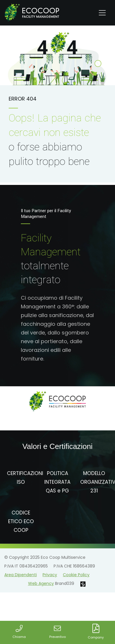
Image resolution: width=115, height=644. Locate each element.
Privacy (50, 575)
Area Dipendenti (21, 575)
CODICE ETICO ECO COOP (21, 521)
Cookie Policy (76, 575)
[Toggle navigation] (102, 13)
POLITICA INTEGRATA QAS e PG (57, 482)
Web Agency (41, 583)
